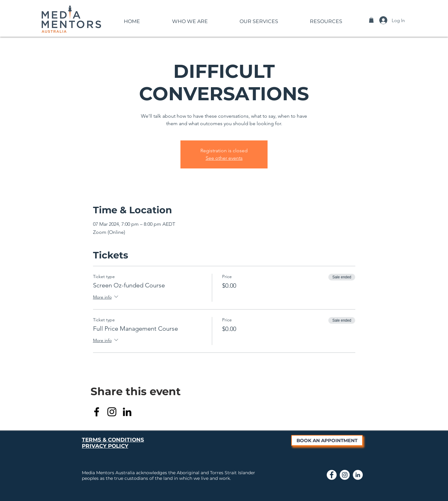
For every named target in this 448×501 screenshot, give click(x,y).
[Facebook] (97, 412)
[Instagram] (112, 412)
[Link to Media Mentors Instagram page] (345, 475)
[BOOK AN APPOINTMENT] (327, 440)
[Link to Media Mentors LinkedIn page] (358, 475)
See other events (224, 158)
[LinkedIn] (127, 412)
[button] (190, 19)
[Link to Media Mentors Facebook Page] (332, 475)
